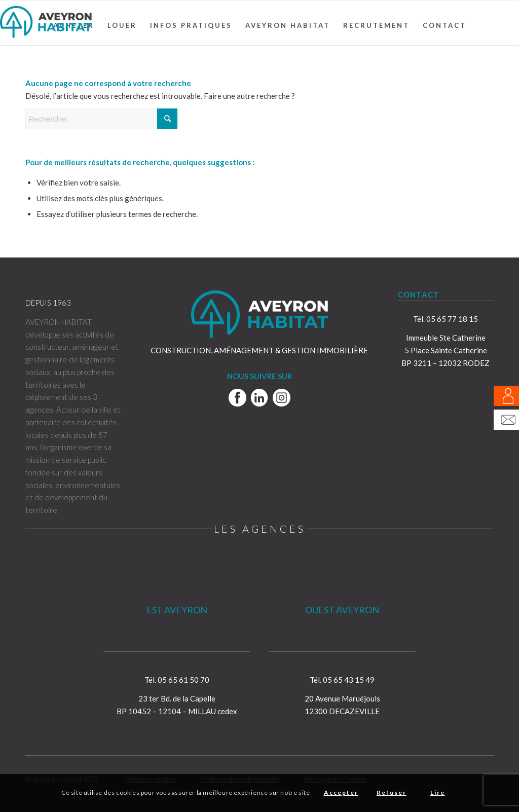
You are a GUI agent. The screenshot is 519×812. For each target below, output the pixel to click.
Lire (438, 792)
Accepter (341, 792)
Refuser (392, 792)
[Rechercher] (101, 119)
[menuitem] (122, 25)
